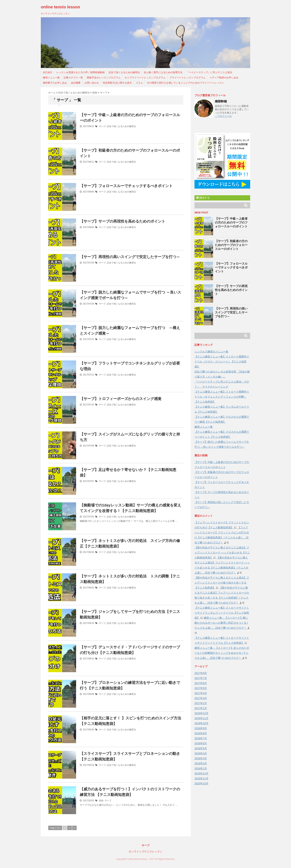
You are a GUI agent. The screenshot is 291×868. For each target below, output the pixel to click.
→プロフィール (223, 116)
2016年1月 (201, 768)
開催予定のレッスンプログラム (104, 78)
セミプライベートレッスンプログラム (145, 78)
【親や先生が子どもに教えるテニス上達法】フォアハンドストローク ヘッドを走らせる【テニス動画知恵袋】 (222, 553)
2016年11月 (201, 718)
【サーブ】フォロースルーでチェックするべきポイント (126, 186)
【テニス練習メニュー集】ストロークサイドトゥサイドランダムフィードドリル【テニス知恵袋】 (222, 613)
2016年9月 (201, 728)
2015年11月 (201, 778)
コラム (139, 83)
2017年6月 (201, 683)
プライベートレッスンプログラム (188, 78)
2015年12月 (201, 773)
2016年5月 (201, 748)
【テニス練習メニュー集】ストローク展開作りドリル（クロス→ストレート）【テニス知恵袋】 (222, 362)
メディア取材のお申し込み (224, 78)
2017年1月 (201, 708)
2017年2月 (201, 703)
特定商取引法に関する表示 (117, 83)
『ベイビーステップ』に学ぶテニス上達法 (209, 72)
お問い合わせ (92, 83)
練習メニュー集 (51, 78)
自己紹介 (48, 72)
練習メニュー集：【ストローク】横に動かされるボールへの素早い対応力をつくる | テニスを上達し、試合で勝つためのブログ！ (221, 623)
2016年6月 (201, 743)
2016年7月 (201, 738)
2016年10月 (201, 723)
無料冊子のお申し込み (55, 83)
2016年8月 (201, 733)
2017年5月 (201, 688)
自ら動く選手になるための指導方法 (163, 72)
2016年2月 (201, 763)
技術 (101, 801)
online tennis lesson (60, 7)
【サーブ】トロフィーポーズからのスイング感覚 (121, 399)
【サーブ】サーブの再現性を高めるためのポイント (122, 221)
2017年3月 (201, 698)
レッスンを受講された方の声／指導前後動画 (81, 72)
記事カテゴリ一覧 (73, 78)
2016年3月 (201, 758)
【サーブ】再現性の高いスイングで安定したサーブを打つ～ (130, 257)
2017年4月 (201, 693)
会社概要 (76, 83)
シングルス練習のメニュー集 (211, 352)
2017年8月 (201, 673)
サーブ (102, 126)
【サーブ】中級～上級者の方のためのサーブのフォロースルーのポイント (231, 222)
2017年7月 (201, 678)
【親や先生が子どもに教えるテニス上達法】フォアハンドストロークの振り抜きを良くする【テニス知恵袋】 (222, 583)
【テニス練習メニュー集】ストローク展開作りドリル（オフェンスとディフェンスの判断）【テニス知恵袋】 (222, 397)
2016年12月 (201, 713)
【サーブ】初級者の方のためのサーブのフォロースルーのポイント (231, 245)
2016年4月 (201, 753)
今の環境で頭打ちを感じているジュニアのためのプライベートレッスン (185, 83)
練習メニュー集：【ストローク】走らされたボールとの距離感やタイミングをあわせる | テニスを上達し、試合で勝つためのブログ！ (222, 653)
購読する (203, 198)
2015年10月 (201, 783)
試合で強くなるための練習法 (124, 72)
